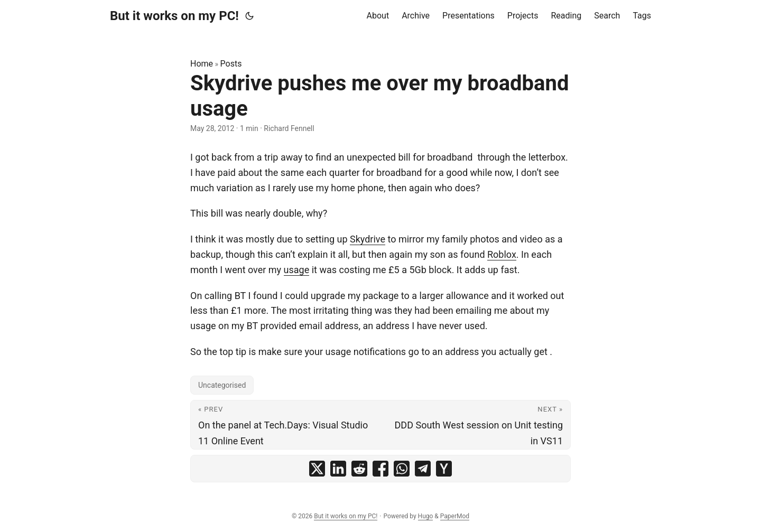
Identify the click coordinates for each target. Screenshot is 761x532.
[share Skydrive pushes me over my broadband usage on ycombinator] (444, 469)
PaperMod (455, 516)
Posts (231, 64)
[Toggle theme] (249, 16)
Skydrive (368, 239)
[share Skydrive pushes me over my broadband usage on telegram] (423, 469)
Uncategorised (222, 385)
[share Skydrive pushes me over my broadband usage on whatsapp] (402, 469)
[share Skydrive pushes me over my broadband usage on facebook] (380, 469)
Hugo (426, 516)
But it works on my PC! (174, 16)
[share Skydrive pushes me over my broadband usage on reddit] (359, 469)
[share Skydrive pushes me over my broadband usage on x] (317, 469)
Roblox (502, 254)
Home (202, 64)
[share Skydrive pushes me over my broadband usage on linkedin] (338, 469)
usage (297, 270)
